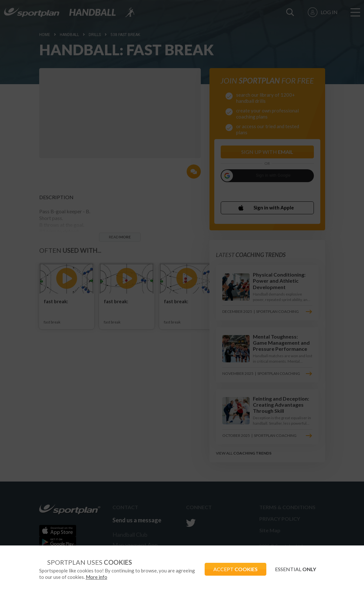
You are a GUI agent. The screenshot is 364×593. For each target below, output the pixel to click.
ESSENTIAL (295, 569)
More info (117, 577)
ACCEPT (233, 569)
